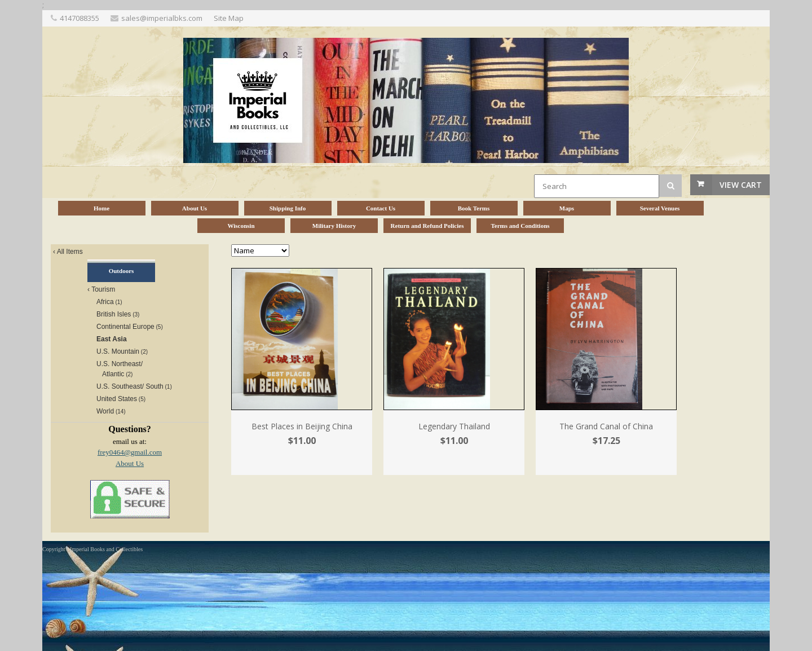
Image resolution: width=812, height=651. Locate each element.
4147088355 (80, 18)
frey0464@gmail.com (130, 452)
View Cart (741, 185)
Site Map (229, 18)
